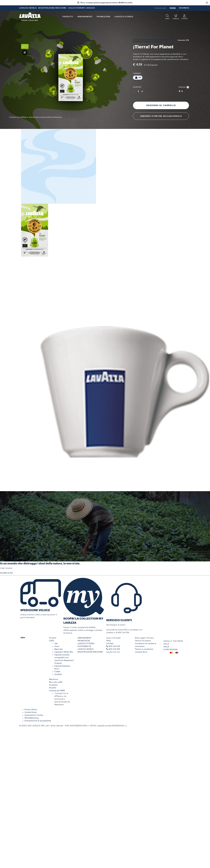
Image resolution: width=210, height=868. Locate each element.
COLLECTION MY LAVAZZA (81, 8)
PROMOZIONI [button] (103, 17)
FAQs (109, 641)
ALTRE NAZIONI (170, 650)
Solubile (58, 674)
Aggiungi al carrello (161, 105)
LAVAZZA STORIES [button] (124, 17)
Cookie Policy (31, 712)
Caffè (51, 641)
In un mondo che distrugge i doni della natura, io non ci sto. (40, 564)
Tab (56, 644)
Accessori (53, 685)
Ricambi (53, 688)
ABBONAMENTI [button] (85, 17)
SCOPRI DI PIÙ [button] (6, 573)
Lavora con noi (113, 652)
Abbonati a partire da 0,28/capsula (161, 116)
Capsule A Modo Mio (64, 652)
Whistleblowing (32, 718)
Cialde (57, 672)
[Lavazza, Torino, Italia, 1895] (30, 17)
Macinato (59, 649)
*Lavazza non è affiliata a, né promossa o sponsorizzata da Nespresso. (62, 699)
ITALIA (166, 647)
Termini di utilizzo (143, 641)
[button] (207, 3)
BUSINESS (184, 8)
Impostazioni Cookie (34, 715)
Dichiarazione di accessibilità (38, 721)
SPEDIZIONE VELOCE (35, 610)
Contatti (110, 644)
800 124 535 (114, 649)
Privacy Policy (31, 710)
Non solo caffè (56, 682)
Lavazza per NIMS (57, 691)
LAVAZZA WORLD (28, 8)
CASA (173, 8)
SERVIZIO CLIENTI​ (119, 620)
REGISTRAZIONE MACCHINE (52, 8)
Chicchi (184, 87)
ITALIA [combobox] (166, 644)
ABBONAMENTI (84, 638)
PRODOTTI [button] (68, 17)
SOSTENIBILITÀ (84, 646)
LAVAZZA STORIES (86, 644)
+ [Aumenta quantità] (142, 91)
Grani (57, 646)
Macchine (53, 679)
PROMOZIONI (84, 641)
